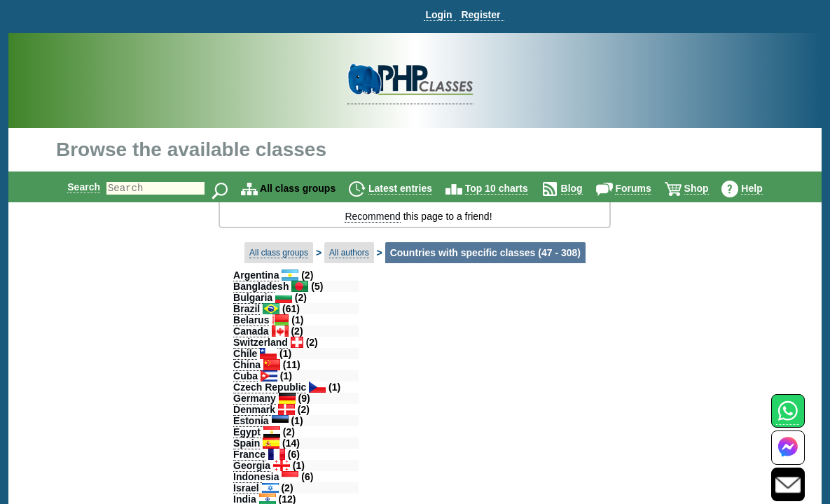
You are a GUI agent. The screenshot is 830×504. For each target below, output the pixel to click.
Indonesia (256, 477)
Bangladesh (261, 286)
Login (438, 15)
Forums (645, 188)
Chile (245, 353)
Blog (584, 188)
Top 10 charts (509, 188)
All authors (349, 253)
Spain (247, 443)
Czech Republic (270, 387)
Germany (255, 398)
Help (763, 188)
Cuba (245, 376)
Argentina (256, 275)
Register (480, 15)
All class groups (279, 253)
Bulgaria (253, 297)
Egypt (247, 432)
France (249, 454)
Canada (251, 331)
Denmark (254, 409)
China (247, 365)
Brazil (247, 309)
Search (72, 187)
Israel (246, 488)
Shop (708, 188)
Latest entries (412, 188)
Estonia (251, 421)
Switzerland (261, 342)
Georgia (252, 465)
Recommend (372, 216)
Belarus (251, 320)
